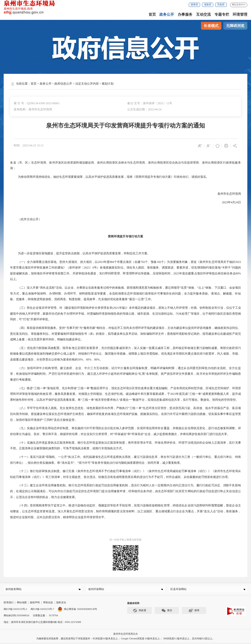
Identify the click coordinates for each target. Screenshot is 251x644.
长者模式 (211, 26)
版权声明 (35, 603)
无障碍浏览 (235, 26)
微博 (194, 612)
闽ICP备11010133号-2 (15, 610)
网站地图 (22, 603)
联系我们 (9, 603)
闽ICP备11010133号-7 (42, 610)
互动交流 (203, 14)
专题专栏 (222, 14)
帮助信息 (48, 603)
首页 (152, 14)
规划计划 (108, 84)
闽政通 (139, 612)
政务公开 (167, 14)
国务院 (194, 5)
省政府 (208, 5)
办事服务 (185, 14)
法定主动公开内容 (87, 84)
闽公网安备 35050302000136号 (77, 610)
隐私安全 (61, 603)
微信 (167, 612)
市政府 (221, 5)
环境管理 (240, 14)
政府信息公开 (63, 84)
